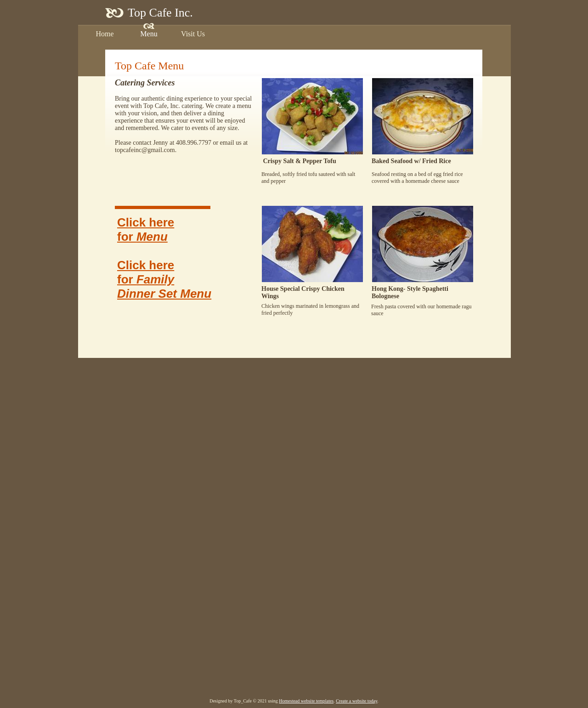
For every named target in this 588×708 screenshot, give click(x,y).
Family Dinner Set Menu (164, 286)
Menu (152, 237)
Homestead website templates (306, 701)
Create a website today (356, 701)
